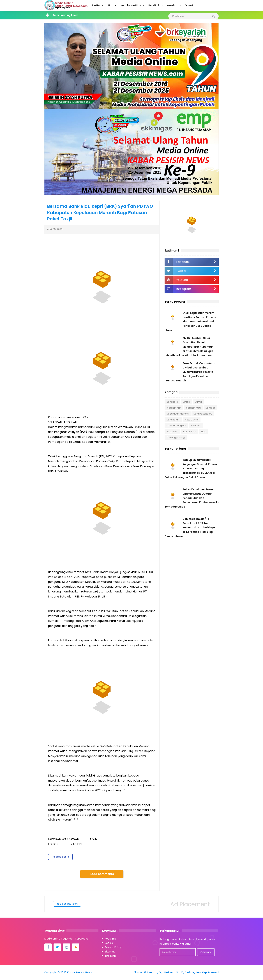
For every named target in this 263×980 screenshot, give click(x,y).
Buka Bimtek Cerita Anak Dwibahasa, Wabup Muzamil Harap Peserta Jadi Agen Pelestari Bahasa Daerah (190, 372)
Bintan (186, 402)
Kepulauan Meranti (178, 414)
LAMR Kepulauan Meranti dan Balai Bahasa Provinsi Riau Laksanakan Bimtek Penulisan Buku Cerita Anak (191, 322)
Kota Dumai (192, 420)
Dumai (199, 402)
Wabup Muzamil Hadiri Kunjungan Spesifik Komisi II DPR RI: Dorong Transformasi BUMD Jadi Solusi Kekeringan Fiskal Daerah (191, 469)
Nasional (196, 426)
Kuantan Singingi (176, 426)
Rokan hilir (172, 432)
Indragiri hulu (193, 408)
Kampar (210, 408)
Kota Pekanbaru (203, 414)
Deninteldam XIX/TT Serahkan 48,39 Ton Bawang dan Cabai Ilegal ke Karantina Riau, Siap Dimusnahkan (190, 528)
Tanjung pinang (176, 437)
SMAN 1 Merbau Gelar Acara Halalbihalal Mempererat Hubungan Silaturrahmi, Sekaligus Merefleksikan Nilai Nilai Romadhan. (189, 347)
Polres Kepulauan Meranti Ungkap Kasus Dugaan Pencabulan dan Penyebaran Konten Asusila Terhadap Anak (192, 498)
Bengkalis (172, 402)
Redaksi (109, 943)
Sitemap (110, 952)
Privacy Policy (113, 947)
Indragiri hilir (174, 408)
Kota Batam (173, 420)
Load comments (102, 874)
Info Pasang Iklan (67, 904)
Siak (203, 432)
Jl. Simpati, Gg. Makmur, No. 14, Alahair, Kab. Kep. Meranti (181, 972)
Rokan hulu (190, 432)
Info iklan (110, 956)
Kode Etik (110, 939)
